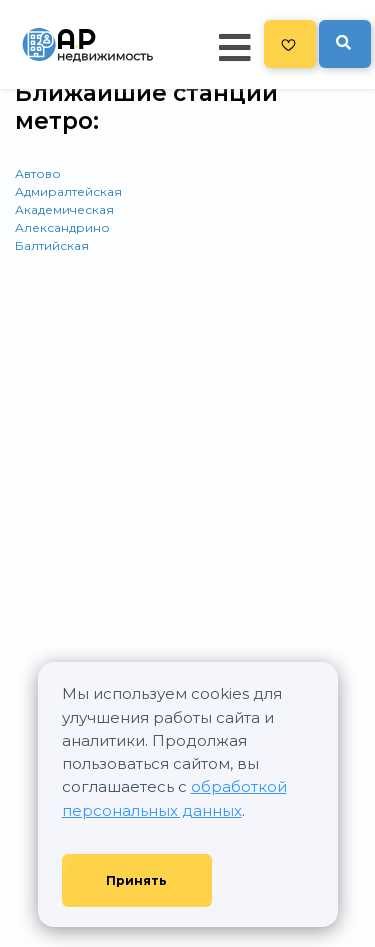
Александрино (62, 227)
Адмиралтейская (68, 191)
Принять (136, 880)
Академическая (64, 209)
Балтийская (52, 245)
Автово (38, 173)
